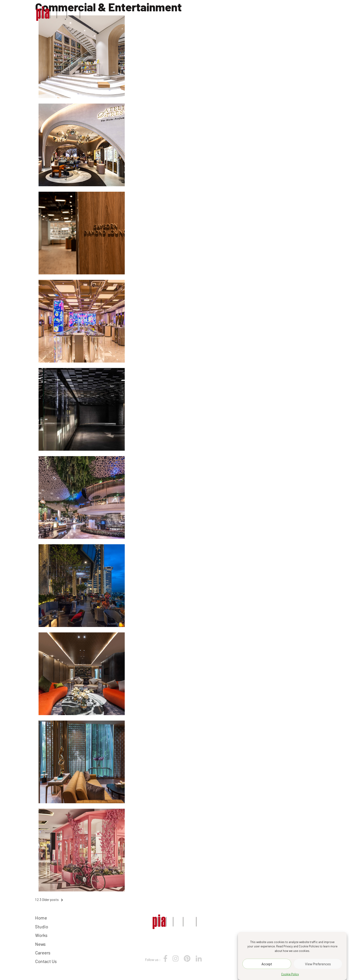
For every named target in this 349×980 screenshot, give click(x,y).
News (236, 13)
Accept (267, 964)
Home (166, 13)
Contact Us (295, 13)
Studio (189, 13)
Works (213, 13)
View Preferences (318, 964)
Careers (262, 13)
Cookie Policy (290, 974)
